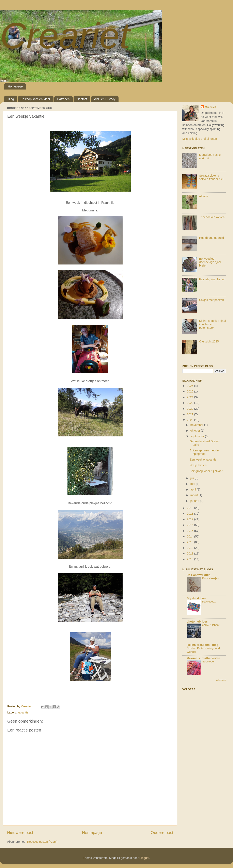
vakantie (23, 712)
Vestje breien (198, 465)
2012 (190, 548)
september (198, 436)
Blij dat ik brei (196, 598)
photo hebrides (197, 622)
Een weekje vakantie (203, 460)
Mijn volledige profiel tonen (200, 139)
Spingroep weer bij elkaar (206, 471)
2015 (190, 531)
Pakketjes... (209, 602)
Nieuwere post (20, 833)
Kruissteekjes (210, 578)
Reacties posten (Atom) (42, 842)
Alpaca (204, 196)
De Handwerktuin (199, 575)
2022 (190, 409)
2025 (190, 391)
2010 (190, 559)
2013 (190, 542)
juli (193, 478)
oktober (196, 431)
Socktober (208, 662)
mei (193, 484)
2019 (190, 508)
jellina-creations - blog (203, 645)
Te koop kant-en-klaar (36, 99)
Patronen (64, 99)
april (194, 489)
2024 (190, 397)
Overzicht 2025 (209, 341)
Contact (82, 99)
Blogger (144, 858)
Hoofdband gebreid (212, 238)
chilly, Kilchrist (211, 625)
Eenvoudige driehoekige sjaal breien (210, 262)
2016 (190, 525)
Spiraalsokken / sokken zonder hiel (211, 177)
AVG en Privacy (105, 99)
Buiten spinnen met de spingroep (204, 452)
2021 (190, 414)
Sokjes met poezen (212, 300)
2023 (190, 403)
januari (195, 501)
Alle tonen (221, 680)
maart (195, 495)
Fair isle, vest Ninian (212, 279)
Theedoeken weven (212, 217)
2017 (190, 519)
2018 (190, 514)
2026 (190, 386)
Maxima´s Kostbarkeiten (203, 658)
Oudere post (162, 833)
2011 (190, 553)
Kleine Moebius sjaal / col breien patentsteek (213, 324)
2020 (190, 420)
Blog (11, 99)
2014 (190, 536)
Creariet (65, 36)
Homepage (15, 86)
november (197, 425)
